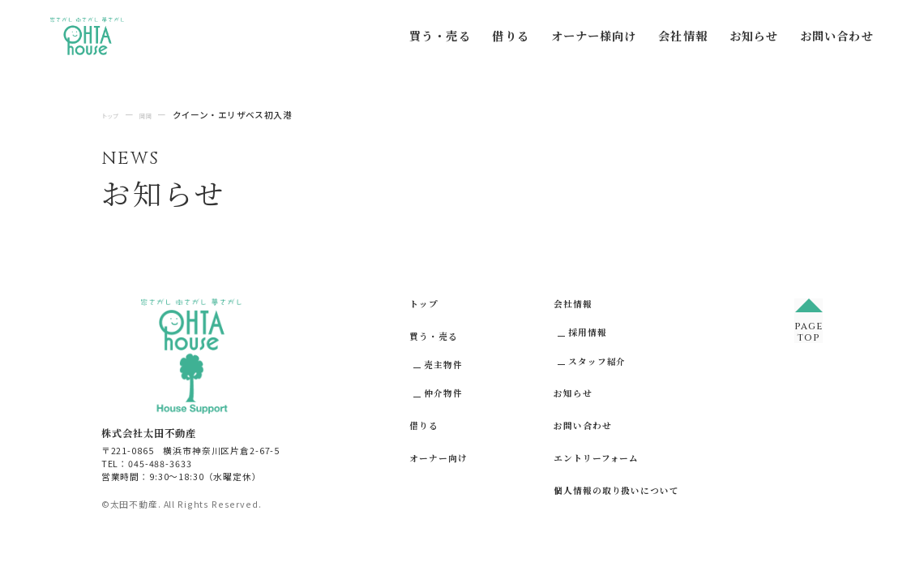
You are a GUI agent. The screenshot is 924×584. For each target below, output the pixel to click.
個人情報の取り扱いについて (616, 490)
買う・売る (440, 36)
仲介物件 (443, 393)
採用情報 (587, 332)
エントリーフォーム (596, 458)
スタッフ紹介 (597, 361)
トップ (424, 304)
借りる (510, 36)
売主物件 (443, 365)
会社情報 (683, 36)
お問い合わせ (837, 36)
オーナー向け (438, 458)
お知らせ (754, 36)
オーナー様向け (594, 36)
